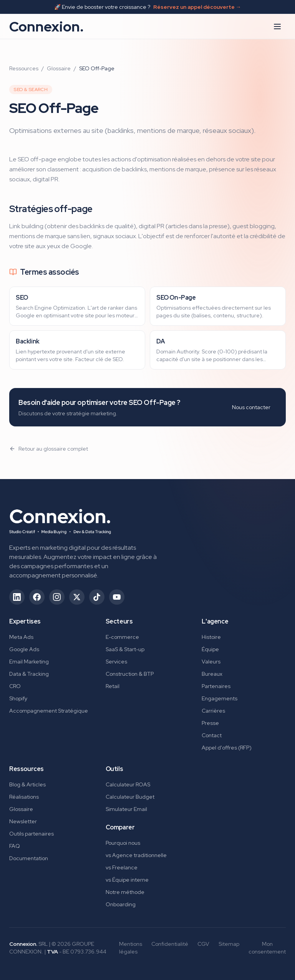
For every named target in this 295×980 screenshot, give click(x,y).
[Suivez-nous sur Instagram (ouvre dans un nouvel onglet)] (57, 597)
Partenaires (216, 686)
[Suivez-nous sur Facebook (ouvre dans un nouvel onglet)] (37, 597)
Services (116, 662)
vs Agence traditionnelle (136, 855)
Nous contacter (251, 407)
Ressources (24, 68)
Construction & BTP (130, 674)
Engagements (220, 698)
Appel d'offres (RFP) (227, 748)
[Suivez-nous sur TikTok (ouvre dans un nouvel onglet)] (97, 597)
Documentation (29, 858)
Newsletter (23, 821)
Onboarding (121, 904)
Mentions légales (131, 948)
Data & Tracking (29, 674)
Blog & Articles (27, 784)
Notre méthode (125, 892)
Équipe (210, 649)
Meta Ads (21, 637)
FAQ (15, 846)
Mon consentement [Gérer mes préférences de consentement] (267, 948)
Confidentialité (170, 944)
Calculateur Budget (130, 797)
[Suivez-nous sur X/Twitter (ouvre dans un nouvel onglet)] (77, 597)
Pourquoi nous (123, 843)
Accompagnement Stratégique (49, 711)
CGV (203, 944)
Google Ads (24, 649)
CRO (15, 686)
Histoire (211, 637)
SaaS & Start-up (125, 649)
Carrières (213, 711)
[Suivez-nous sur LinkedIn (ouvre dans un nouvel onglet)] (17, 597)
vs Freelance (122, 867)
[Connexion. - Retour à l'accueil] (60, 519)
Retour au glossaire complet (49, 449)
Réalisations (24, 797)
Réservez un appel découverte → (197, 7)
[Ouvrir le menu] (277, 27)
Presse (210, 723)
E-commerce (122, 637)
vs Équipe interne (127, 880)
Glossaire (59, 68)
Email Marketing (29, 662)
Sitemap (229, 944)
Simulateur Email (126, 809)
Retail (113, 686)
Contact (212, 735)
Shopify (18, 698)
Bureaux (212, 674)
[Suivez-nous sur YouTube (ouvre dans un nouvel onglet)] (117, 597)
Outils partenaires (31, 834)
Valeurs (211, 662)
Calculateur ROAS (128, 784)
